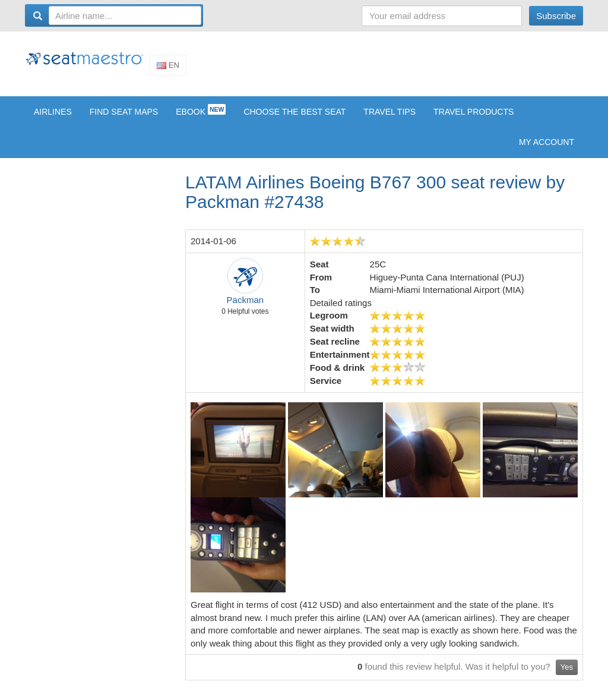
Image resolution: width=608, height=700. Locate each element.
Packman (246, 308)
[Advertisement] (367, 67)
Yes (567, 675)
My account (547, 150)
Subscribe (556, 16)
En (168, 69)
